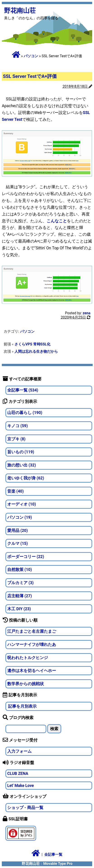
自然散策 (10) (20, 570)
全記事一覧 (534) (23, 390)
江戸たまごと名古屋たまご (32, 631)
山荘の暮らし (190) (25, 413)
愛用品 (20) (18, 531)
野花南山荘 (20, 11)
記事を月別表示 (22, 706)
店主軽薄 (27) (20, 596)
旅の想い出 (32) (22, 465)
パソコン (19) (20, 517)
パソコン (31, 56)
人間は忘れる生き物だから (36, 351)
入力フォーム (19, 751)
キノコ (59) (18, 426)
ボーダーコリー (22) (26, 557)
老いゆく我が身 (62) (26, 478)
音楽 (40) (15, 491)
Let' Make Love (21, 786)
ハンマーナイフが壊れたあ (32, 645)
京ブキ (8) (16, 439)
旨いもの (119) (21, 452)
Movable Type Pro (58, 864)
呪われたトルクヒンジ (28, 658)
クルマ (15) (18, 543)
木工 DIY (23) (19, 609)
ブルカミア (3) (20, 583)
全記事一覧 (53, 854)
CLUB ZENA (18, 774)
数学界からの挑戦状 (26, 684)
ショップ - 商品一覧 (25, 808)
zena (87, 313)
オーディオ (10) (22, 504)
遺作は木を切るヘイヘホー (32, 671)
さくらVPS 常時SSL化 (32, 344)
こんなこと (57, 221)
